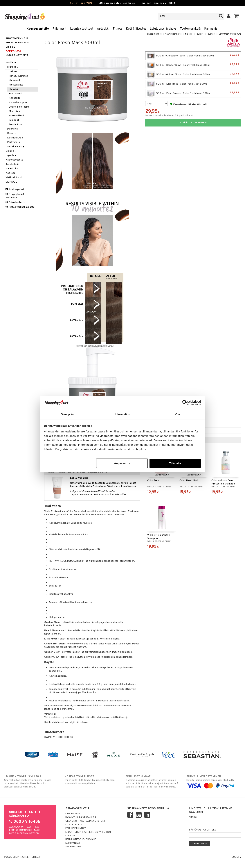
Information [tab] (122, 414)
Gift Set (13, 72)
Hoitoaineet (16, 94)
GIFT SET (11, 47)
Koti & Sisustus (136, 29)
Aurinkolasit (12, 164)
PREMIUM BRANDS (17, 43)
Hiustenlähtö (16, 85)
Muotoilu (15, 111)
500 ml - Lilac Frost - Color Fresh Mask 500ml (193, 84)
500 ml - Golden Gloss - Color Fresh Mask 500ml (193, 74)
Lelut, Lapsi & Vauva (163, 29)
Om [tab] (178, 414)
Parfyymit (14, 142)
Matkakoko (12, 169)
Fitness (118, 29)
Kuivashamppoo (18, 103)
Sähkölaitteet (17, 116)
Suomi (237, 857)
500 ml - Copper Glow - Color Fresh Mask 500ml (193, 65)
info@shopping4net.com (24, 834)
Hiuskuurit (15, 80)
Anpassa (122, 463)
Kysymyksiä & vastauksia (15, 196)
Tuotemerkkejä (190, 29)
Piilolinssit (60, 29)
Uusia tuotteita (17, 55)
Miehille (11, 151)
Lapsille (11, 155)
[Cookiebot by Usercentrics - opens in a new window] (185, 403)
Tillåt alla (175, 463)
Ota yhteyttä (74, 825)
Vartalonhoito (16, 147)
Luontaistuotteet (82, 29)
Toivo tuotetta (15, 202)
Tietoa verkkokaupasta (20, 207)
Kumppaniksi (73, 843)
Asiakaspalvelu (15, 189)
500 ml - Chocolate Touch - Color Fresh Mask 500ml (193, 56)
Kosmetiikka (15, 138)
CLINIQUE (12, 182)
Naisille (189, 34)
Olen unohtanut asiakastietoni (85, 821)
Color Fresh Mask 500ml (230, 34)
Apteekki (103, 29)
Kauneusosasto (14, 160)
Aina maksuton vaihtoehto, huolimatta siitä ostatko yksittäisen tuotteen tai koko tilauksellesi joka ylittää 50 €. (31, 782)
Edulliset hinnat (76, 828)
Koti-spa (10, 173)
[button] (237, 16)
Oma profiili (73, 814)
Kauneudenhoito (38, 29)
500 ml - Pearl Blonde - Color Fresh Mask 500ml (193, 93)
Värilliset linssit (14, 178)
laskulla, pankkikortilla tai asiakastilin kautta (214, 781)
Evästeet (71, 836)
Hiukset (200, 34)
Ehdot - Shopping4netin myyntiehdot (88, 832)
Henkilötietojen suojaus (81, 840)
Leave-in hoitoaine (19, 107)
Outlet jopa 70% (81, 3)
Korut (12, 133)
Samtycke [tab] (67, 414)
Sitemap (37, 857)
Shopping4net (154, 34)
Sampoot (14, 120)
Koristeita (15, 98)
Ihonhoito (14, 129)
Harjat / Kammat (18, 76)
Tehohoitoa (15, 125)
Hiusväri (211, 34)
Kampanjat (211, 29)
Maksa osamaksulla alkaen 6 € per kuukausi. (170, 116)
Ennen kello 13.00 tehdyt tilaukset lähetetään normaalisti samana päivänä (92, 780)
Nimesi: (193, 817)
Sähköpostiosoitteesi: (203, 830)
